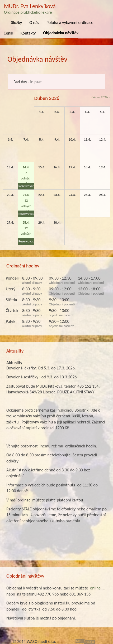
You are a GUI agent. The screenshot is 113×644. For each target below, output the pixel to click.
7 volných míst (26, 177)
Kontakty (28, 33)
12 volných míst (26, 205)
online (95, 588)
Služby (17, 23)
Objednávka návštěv (61, 33)
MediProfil (85, 641)
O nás (34, 23)
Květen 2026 (99, 97)
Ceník (8, 33)
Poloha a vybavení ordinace (70, 23)
